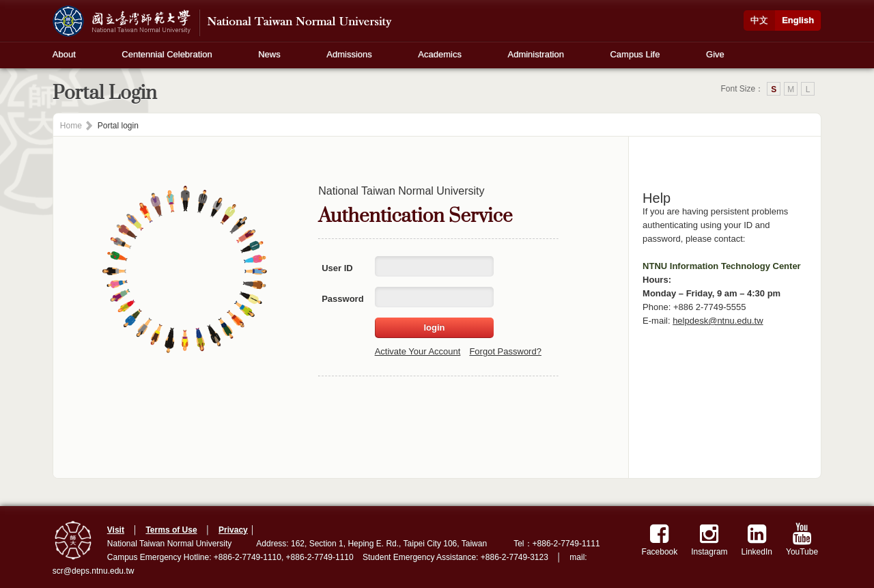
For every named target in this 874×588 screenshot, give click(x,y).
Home (71, 126)
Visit (116, 530)
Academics (440, 54)
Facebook (660, 540)
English (798, 20)
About (64, 54)
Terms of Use (171, 530)
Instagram (709, 540)
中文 (759, 20)
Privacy (233, 530)
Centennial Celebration (167, 54)
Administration (536, 54)
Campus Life (635, 54)
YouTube (802, 540)
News (269, 54)
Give (715, 54)
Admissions (349, 54)
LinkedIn (757, 540)
